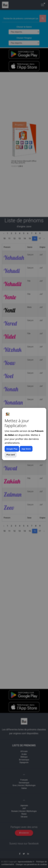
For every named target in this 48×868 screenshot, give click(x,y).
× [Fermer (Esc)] (44, 3)
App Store (26, 449)
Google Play (12, 449)
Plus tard (11, 455)
